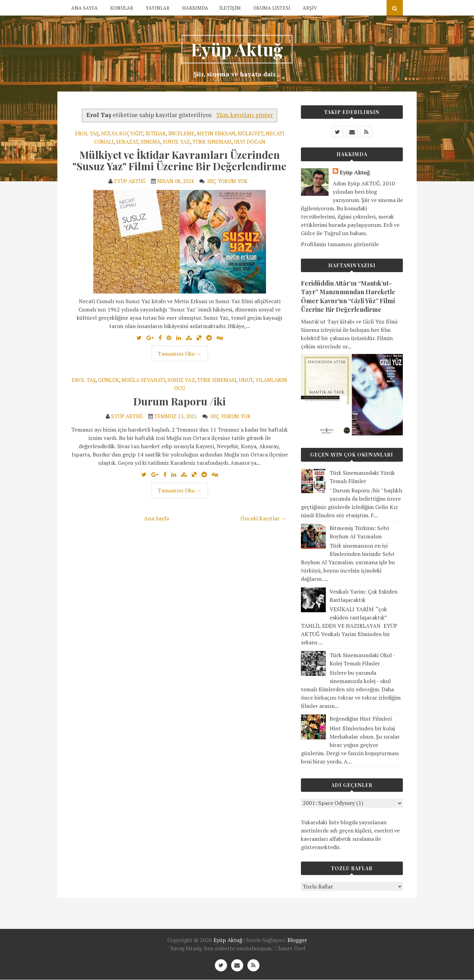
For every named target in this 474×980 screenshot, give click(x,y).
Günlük (109, 380)
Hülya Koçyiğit (122, 133)
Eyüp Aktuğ (237, 49)
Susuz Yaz (176, 142)
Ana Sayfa (157, 518)
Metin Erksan (216, 133)
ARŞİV (310, 8)
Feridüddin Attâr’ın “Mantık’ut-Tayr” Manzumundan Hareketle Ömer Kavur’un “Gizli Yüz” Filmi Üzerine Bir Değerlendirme (348, 296)
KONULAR (122, 8)
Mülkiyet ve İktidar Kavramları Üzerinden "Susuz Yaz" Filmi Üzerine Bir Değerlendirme (179, 160)
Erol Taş (87, 133)
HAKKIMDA (195, 8)
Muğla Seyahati (143, 380)
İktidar (156, 133)
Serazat (127, 142)
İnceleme (181, 133)
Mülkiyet (250, 133)
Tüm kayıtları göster (244, 115)
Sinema (150, 142)
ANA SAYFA (84, 8)
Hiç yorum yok (228, 181)
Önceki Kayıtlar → (263, 518)
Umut (246, 380)
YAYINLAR (158, 8)
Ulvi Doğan (250, 142)
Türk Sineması (212, 142)
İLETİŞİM (230, 8)
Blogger (297, 940)
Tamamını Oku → (180, 354)
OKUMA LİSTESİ (272, 8)
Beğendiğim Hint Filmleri (361, 719)
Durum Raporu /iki (179, 401)
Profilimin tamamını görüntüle (340, 244)
